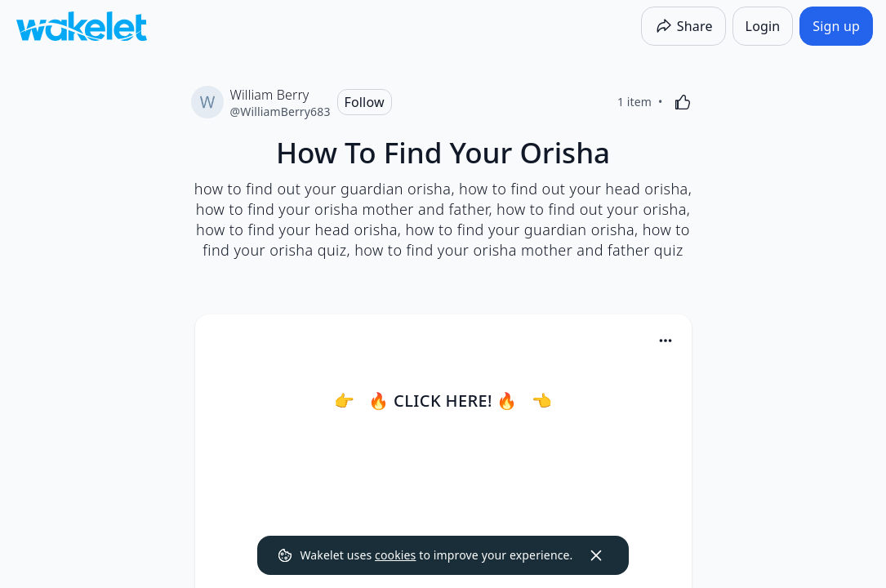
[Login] (763, 26)
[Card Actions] (666, 341)
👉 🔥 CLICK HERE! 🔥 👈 (443, 401)
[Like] (683, 102)
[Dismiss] (596, 555)
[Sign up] (836, 26)
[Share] (683, 26)
